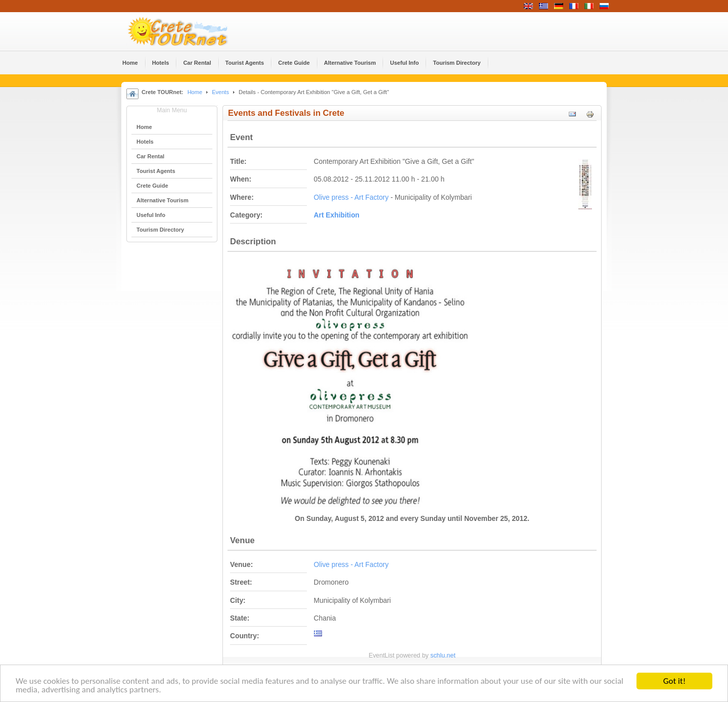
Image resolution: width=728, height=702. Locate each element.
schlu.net (443, 655)
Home (195, 92)
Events (220, 92)
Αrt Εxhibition (337, 215)
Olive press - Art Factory (351, 198)
